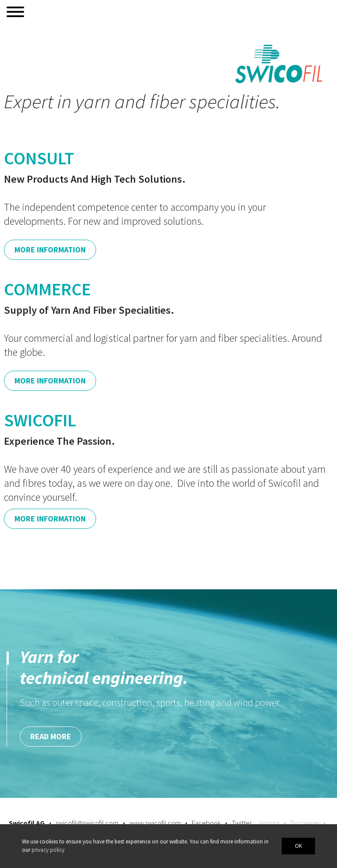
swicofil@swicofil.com (87, 823)
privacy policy (48, 850)
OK (298, 846)
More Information (50, 250)
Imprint (269, 823)
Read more (51, 736)
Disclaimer (305, 823)
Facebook (206, 823)
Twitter (242, 823)
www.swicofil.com (155, 823)
